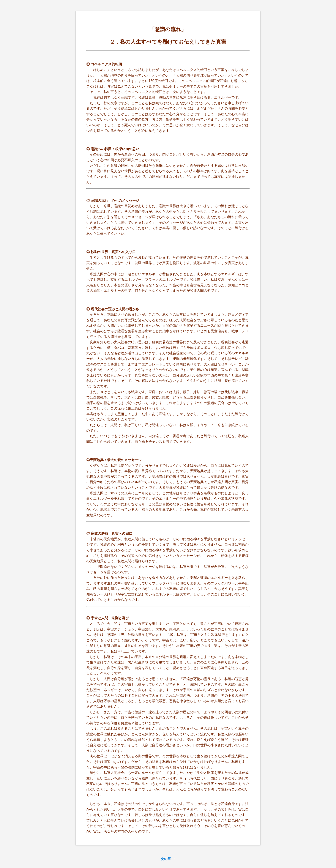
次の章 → (168, 859)
